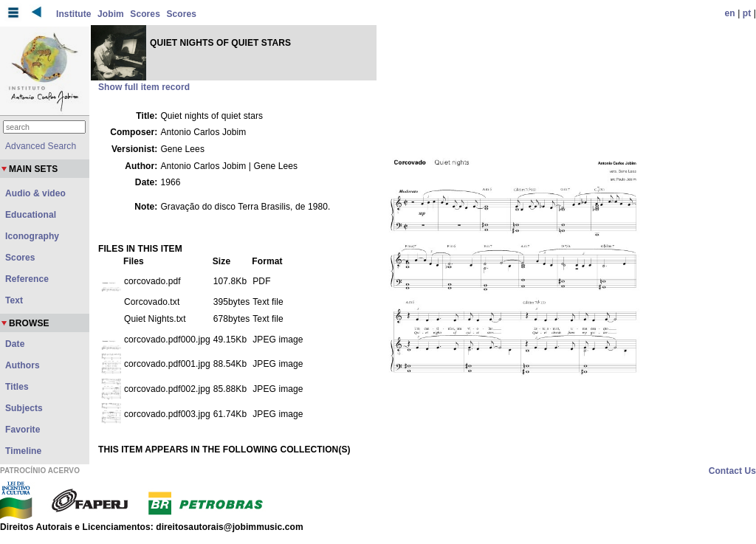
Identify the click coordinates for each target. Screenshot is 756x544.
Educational (31, 215)
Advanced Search (41, 146)
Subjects (24, 408)
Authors (23, 365)
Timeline (23, 451)
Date (15, 344)
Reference (27, 279)
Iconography (32, 236)
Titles (17, 387)
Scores (145, 14)
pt (747, 13)
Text (14, 300)
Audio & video (35, 193)
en (730, 13)
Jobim (111, 14)
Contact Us (732, 471)
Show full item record (144, 87)
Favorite (23, 430)
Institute (74, 14)
